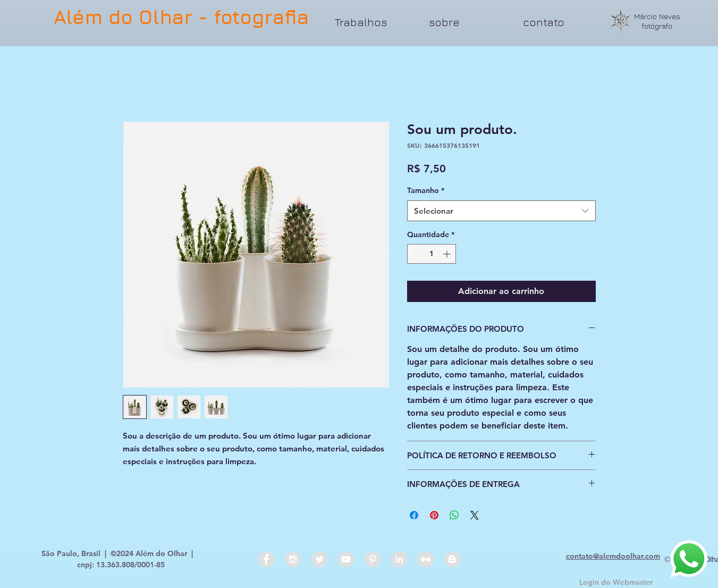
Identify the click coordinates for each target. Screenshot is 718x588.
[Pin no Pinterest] (434, 515)
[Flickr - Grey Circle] (426, 559)
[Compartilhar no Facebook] (414, 515)
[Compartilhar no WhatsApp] (454, 515)
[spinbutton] (432, 254)
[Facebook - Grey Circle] (266, 559)
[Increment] (448, 254)
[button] (374, 22)
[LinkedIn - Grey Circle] (399, 559)
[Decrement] (415, 254)
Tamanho (426, 190)
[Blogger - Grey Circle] (452, 559)
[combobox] (501, 211)
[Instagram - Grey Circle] (293, 559)
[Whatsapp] (689, 559)
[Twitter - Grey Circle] (319, 559)
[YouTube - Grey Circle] (346, 559)
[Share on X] (475, 515)
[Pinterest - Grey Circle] (373, 559)
